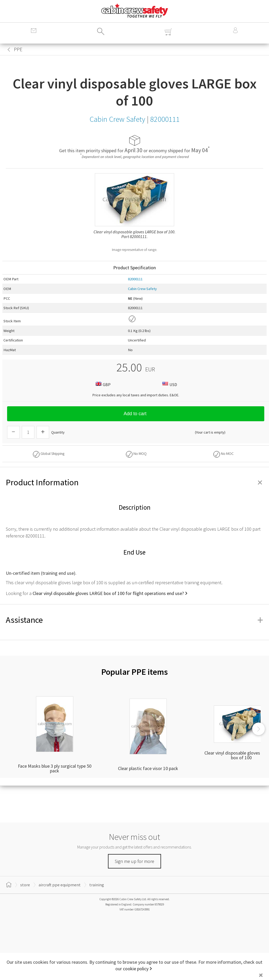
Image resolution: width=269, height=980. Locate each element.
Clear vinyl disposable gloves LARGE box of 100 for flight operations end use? (108, 593)
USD (169, 384)
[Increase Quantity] (43, 432)
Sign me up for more (134, 861)
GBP (102, 384)
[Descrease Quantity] (13, 432)
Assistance (134, 620)
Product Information (134, 482)
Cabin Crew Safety (142, 289)
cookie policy (136, 969)
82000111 (135, 279)
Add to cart (136, 414)
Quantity (58, 432)
